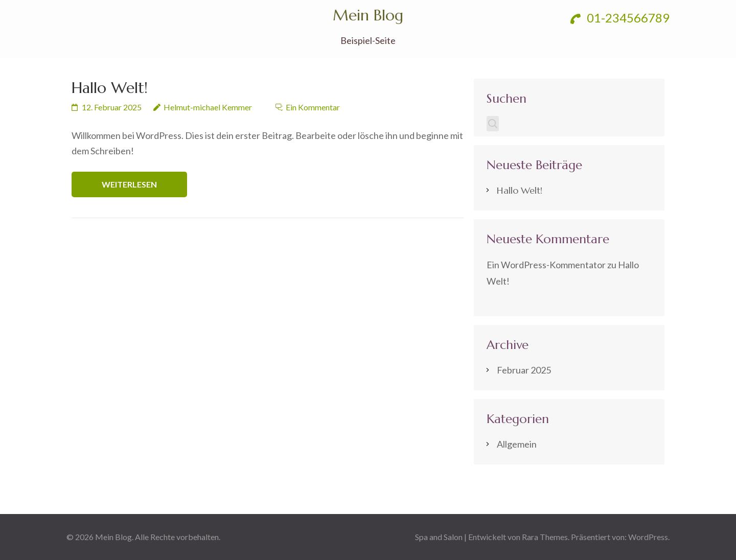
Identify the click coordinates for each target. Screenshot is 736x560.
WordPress (648, 537)
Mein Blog (368, 15)
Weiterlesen (129, 184)
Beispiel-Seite (368, 41)
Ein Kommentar (313, 107)
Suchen (507, 98)
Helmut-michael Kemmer (208, 107)
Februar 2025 (524, 370)
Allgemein (517, 444)
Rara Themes (545, 537)
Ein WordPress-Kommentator (546, 265)
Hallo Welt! (110, 88)
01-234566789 (620, 18)
